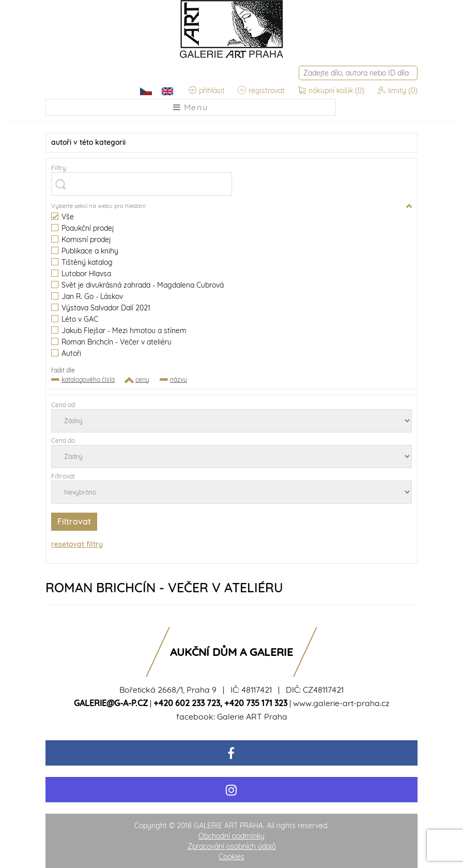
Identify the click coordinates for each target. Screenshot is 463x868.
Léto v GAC (75, 319)
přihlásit (206, 91)
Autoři (66, 354)
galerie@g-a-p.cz (111, 703)
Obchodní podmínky (231, 836)
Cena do (63, 440)
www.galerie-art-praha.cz (341, 703)
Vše (63, 217)
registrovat (261, 91)
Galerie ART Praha (252, 716)
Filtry (59, 168)
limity (397, 91)
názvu (179, 379)
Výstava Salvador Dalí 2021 (101, 308)
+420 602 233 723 (187, 703)
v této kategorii (88, 143)
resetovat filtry (77, 544)
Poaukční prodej (82, 228)
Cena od (63, 405)
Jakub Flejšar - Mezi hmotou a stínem (119, 331)
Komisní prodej (81, 240)
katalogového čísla (88, 379)
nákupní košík (332, 91)
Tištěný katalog (82, 263)
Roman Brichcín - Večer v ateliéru (111, 342)
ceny (142, 379)
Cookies (231, 857)
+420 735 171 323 (256, 703)
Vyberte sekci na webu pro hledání (98, 206)
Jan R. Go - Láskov (87, 297)
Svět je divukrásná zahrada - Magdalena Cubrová (137, 285)
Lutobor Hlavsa (81, 274)
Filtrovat (63, 476)
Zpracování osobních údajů (232, 846)
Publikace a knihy (85, 251)
